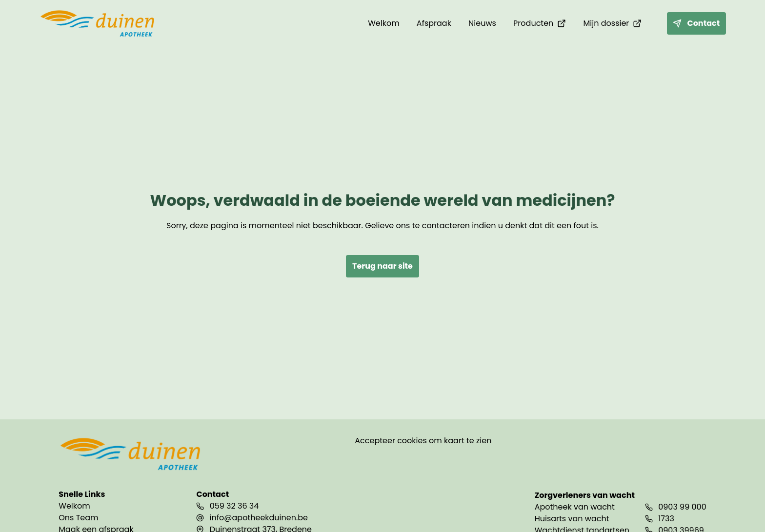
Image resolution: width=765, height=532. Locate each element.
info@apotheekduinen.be (259, 518)
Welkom (74, 506)
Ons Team (78, 518)
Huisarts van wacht (572, 519)
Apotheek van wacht (575, 507)
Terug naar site (382, 266)
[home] (99, 23)
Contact (696, 23)
